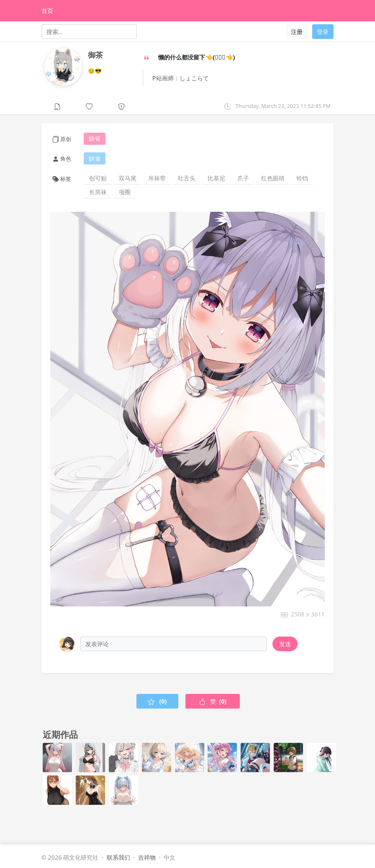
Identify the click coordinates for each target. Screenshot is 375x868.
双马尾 (128, 178)
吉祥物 (147, 857)
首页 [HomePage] (47, 11)
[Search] (89, 31)
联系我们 (118, 857)
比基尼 (216, 178)
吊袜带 (157, 178)
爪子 (243, 178)
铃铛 (302, 178)
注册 (297, 32)
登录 (323, 32)
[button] (89, 106)
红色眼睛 (273, 178)
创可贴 (98, 178)
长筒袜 (98, 192)
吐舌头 (187, 178)
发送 (285, 644)
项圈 (125, 192)
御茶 (95, 55)
